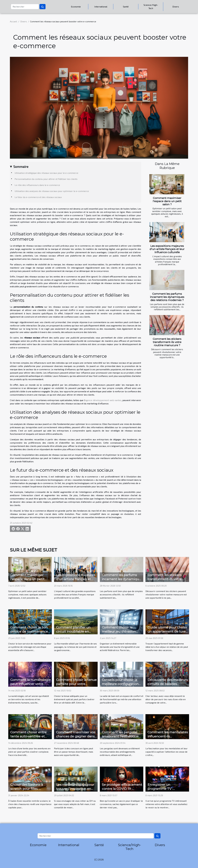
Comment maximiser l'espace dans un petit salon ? (167, 201)
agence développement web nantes (103, 400)
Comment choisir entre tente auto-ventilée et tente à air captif (28, 736)
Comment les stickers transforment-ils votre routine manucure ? (167, 342)
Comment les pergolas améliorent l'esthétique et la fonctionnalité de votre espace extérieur (120, 738)
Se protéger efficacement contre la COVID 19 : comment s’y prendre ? (122, 789)
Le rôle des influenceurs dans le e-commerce (37, 185)
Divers (176, 7)
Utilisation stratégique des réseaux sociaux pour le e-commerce (46, 173)
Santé (126, 7)
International (101, 7)
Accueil (13, 21)
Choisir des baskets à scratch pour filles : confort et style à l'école (29, 789)
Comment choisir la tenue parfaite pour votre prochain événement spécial (76, 686)
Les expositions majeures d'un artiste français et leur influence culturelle (167, 249)
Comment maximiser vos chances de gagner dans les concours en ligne (76, 736)
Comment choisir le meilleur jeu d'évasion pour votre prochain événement (119, 634)
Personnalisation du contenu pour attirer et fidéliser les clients (46, 179)
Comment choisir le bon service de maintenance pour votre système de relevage (29, 634)
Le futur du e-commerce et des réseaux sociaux (38, 197)
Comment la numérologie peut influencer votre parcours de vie (31, 684)
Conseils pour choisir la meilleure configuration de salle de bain (120, 684)
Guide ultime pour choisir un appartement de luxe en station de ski (167, 631)
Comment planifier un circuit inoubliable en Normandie (73, 631)
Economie (76, 7)
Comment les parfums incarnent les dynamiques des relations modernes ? (167, 297)
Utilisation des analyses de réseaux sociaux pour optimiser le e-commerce (52, 191)
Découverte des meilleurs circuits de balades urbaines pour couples (168, 684)
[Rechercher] (25, 7)
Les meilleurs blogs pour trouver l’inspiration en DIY (75, 789)
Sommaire (21, 167)
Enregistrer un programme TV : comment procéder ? (164, 789)
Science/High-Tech (151, 7)
